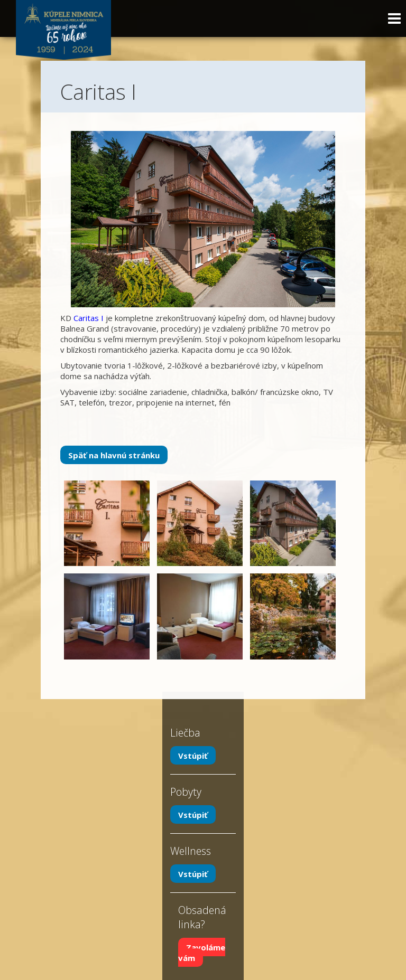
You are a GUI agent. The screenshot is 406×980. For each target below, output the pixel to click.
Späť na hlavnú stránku (114, 455)
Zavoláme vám (202, 953)
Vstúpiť (193, 756)
